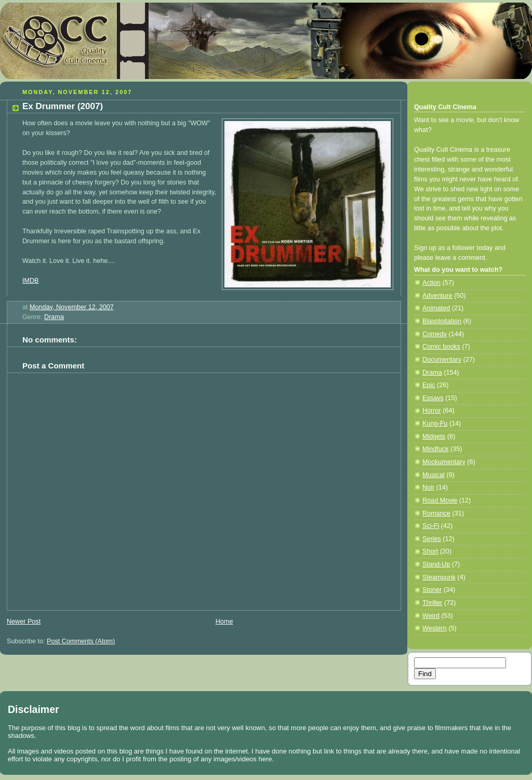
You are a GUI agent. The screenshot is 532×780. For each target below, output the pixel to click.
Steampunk (439, 577)
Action (431, 283)
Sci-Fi (431, 526)
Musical (434, 475)
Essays (433, 398)
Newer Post (24, 622)
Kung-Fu (435, 424)
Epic (429, 385)
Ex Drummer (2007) (63, 106)
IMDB (31, 281)
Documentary (442, 360)
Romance (436, 513)
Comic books (441, 347)
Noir (428, 487)
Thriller (433, 603)
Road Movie (440, 500)
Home (224, 622)
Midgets (434, 437)
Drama (54, 317)
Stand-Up (436, 564)
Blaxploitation (442, 321)
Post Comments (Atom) (81, 641)
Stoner (432, 590)
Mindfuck (435, 449)
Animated (436, 308)
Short (430, 551)
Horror (432, 411)
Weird (431, 616)
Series (432, 539)
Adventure (437, 296)
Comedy (435, 334)
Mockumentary (444, 462)
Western (435, 628)
